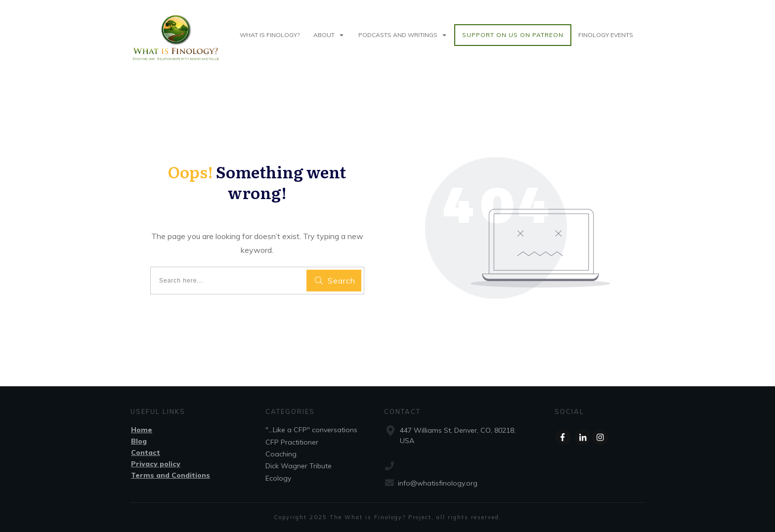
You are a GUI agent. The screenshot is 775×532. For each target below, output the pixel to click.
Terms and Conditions (171, 475)
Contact (146, 452)
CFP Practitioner (292, 442)
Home (142, 430)
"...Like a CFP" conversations (311, 430)
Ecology (278, 478)
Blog (139, 441)
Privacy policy (156, 464)
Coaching (281, 454)
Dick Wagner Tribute (299, 466)
